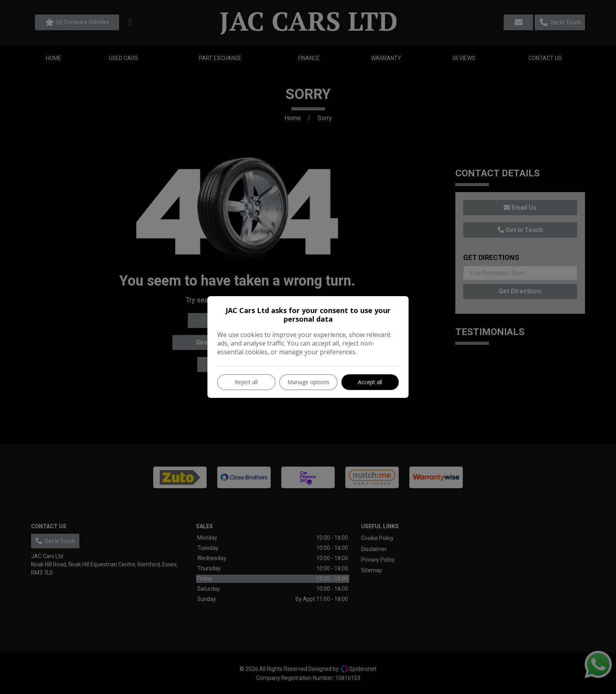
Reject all (246, 382)
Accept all (370, 382)
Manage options (308, 382)
